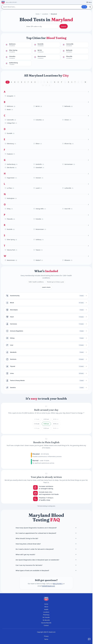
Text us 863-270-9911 (11, 2)
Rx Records (46, 620)
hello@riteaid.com (48, 586)
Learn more (46, 287)
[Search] (90, 7)
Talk (84, 7)
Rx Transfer (46, 617)
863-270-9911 (58, 584)
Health (46, 609)
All (8, 82)
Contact (46, 625)
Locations (45, 14)
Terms (46, 639)
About (46, 607)
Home (37, 14)
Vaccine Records (46, 623)
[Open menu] (89, 2)
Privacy (46, 636)
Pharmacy (46, 615)
